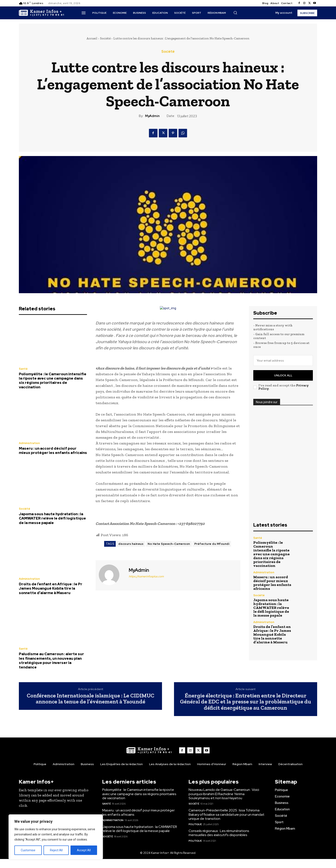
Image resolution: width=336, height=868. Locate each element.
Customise (28, 850)
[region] (56, 837)
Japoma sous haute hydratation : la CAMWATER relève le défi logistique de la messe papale (52, 518)
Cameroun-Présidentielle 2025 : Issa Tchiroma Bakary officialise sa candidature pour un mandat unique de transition (226, 814)
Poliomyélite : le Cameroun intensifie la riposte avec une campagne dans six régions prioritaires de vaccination (53, 381)
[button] (235, 13)
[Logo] (42, 13)
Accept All (84, 850)
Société (105, 38)
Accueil (92, 38)
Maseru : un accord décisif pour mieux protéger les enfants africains (53, 451)
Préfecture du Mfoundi (212, 544)
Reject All (56, 850)
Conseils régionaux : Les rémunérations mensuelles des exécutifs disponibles (219, 833)
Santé (23, 369)
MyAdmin (152, 116)
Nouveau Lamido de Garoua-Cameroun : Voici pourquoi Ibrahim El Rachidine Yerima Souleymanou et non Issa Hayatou (224, 794)
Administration (29, 443)
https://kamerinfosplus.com (146, 576)
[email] (283, 360)
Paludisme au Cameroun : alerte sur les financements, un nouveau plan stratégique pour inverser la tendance (51, 660)
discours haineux (131, 544)
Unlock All (283, 375)
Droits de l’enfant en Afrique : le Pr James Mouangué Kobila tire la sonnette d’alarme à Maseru (51, 588)
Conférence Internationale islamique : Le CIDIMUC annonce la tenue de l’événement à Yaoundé (91, 699)
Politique (195, 824)
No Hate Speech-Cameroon (169, 544)
